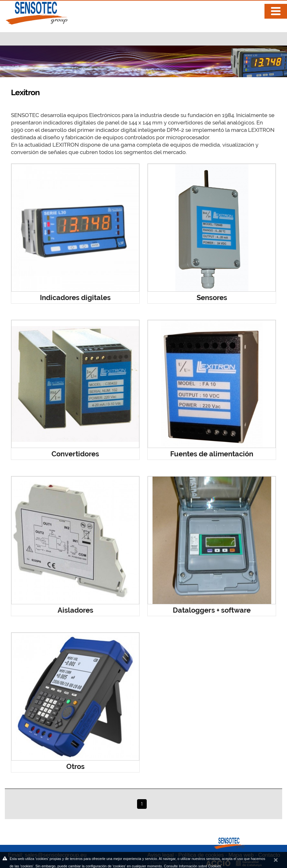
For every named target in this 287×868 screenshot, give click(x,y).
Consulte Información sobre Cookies (192, 866)
